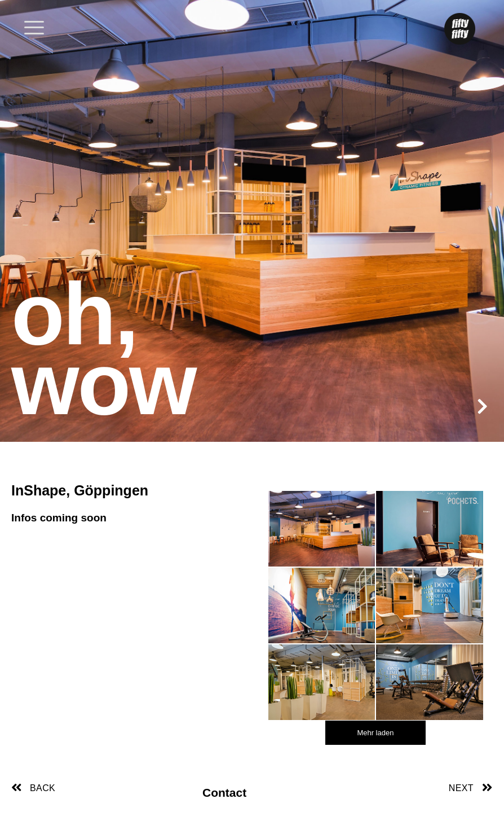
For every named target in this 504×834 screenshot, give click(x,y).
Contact (224, 793)
